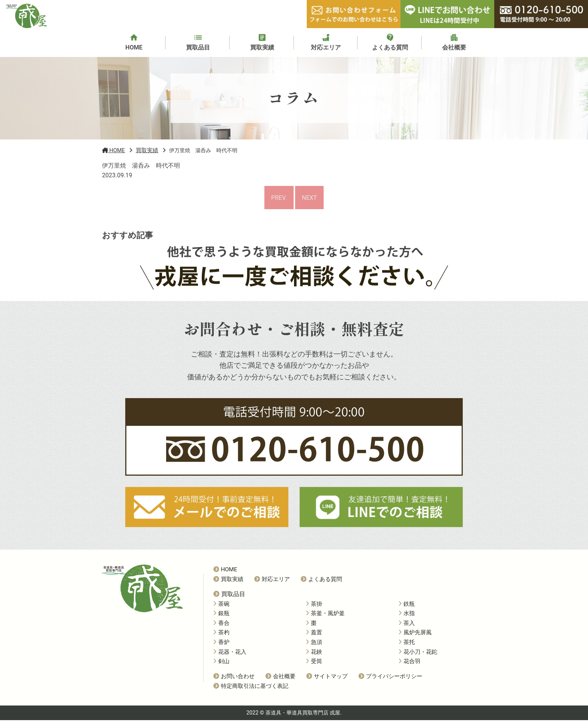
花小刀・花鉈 (418, 653)
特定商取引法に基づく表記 (251, 688)
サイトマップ (327, 678)
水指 (407, 615)
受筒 (314, 663)
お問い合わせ (234, 678)
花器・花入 (230, 653)
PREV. (278, 198)
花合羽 (409, 663)
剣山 (221, 663)
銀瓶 (221, 615)
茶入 (407, 625)
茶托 (407, 644)
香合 (221, 625)
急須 (314, 644)
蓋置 (314, 634)
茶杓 (221, 634)
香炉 (221, 644)
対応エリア (272, 581)
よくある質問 (321, 581)
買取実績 (228, 581)
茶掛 (314, 605)
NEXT (310, 198)
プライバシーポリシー (390, 678)
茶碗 (221, 605)
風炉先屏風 (415, 634)
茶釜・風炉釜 (325, 615)
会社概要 (280, 678)
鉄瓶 (407, 605)
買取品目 (229, 596)
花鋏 (314, 653)
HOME (225, 571)
